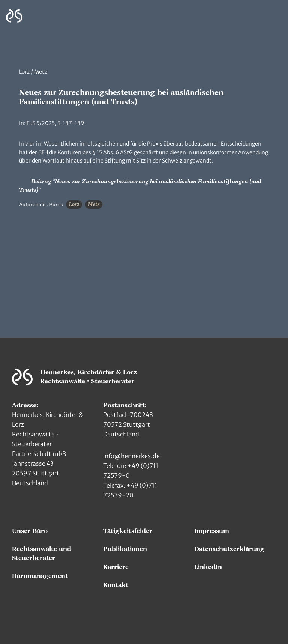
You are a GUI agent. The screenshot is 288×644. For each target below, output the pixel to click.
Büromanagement (40, 576)
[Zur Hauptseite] (14, 16)
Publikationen (125, 549)
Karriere (116, 567)
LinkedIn (208, 567)
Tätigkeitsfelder (128, 531)
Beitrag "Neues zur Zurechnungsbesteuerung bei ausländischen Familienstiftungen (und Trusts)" (140, 185)
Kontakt (116, 585)
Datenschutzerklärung (229, 549)
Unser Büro (30, 531)
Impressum (212, 531)
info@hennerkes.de (131, 456)
